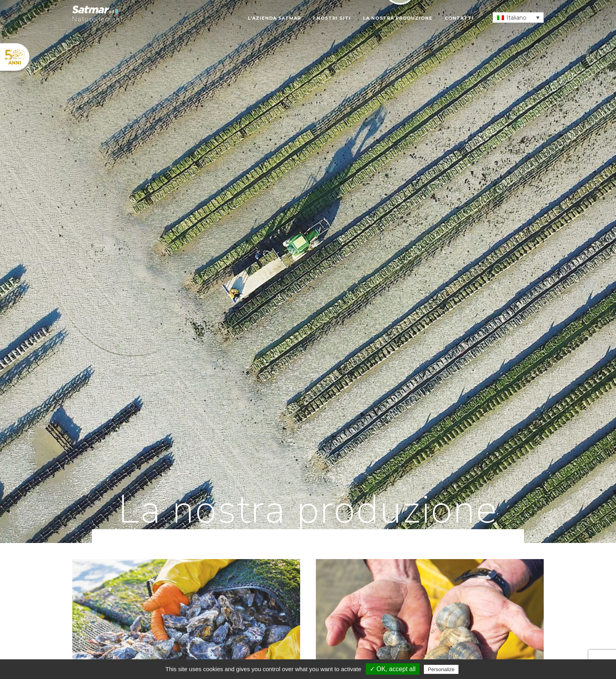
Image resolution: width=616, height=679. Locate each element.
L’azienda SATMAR (274, 18)
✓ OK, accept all (393, 669)
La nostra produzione (398, 18)
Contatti (459, 18)
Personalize (441, 669)
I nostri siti (332, 18)
